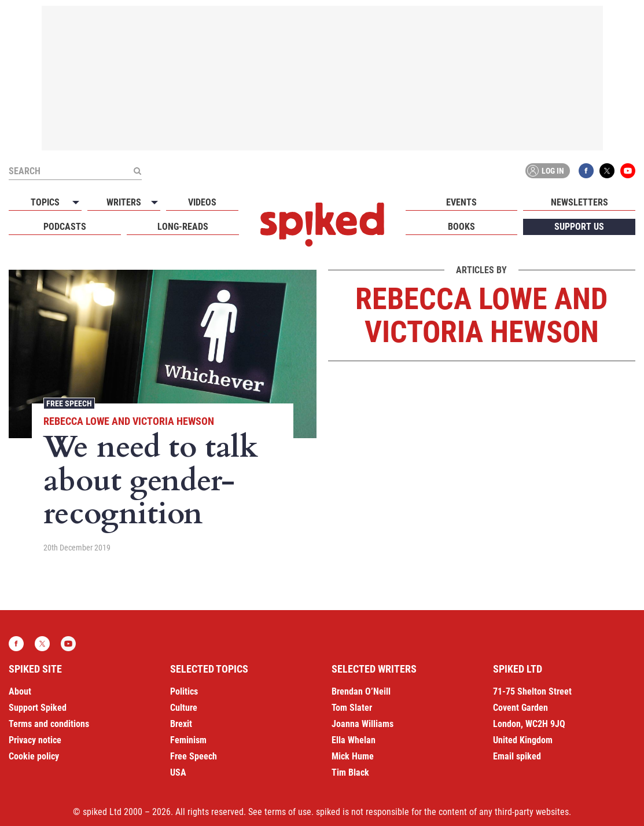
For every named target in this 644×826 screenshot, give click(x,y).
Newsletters (579, 202)
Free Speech (69, 403)
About (20, 691)
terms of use (288, 812)
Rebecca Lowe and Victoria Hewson (129, 421)
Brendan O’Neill (361, 691)
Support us (579, 227)
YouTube (628, 171)
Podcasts (65, 227)
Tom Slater (352, 708)
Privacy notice (35, 740)
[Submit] (137, 171)
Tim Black (350, 772)
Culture (184, 708)
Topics (45, 202)
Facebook (586, 171)
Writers (124, 202)
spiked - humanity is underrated (322, 225)
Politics (184, 691)
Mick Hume (353, 756)
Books (461, 227)
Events (461, 202)
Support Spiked (38, 708)
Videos (202, 202)
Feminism (188, 740)
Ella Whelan (354, 740)
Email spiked (517, 756)
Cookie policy (34, 756)
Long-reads (183, 227)
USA (178, 772)
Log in (546, 171)
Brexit (181, 724)
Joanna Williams (363, 724)
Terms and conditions (49, 724)
